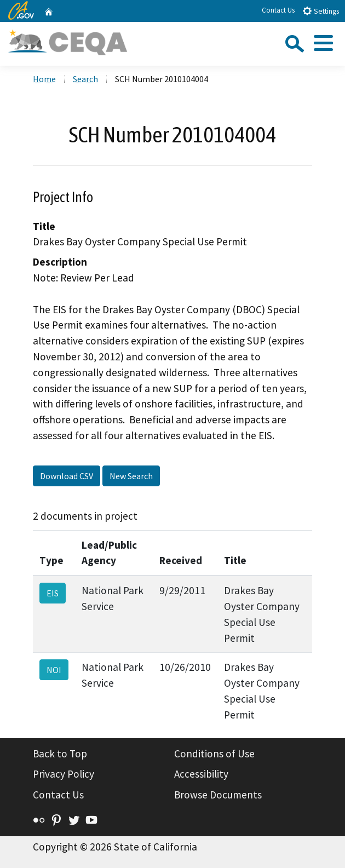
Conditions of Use (214, 754)
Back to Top (60, 754)
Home (44, 79)
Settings (321, 11)
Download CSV (67, 476)
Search (85, 79)
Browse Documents (218, 795)
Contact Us (278, 10)
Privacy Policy (64, 774)
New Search (131, 476)
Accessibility (201, 774)
